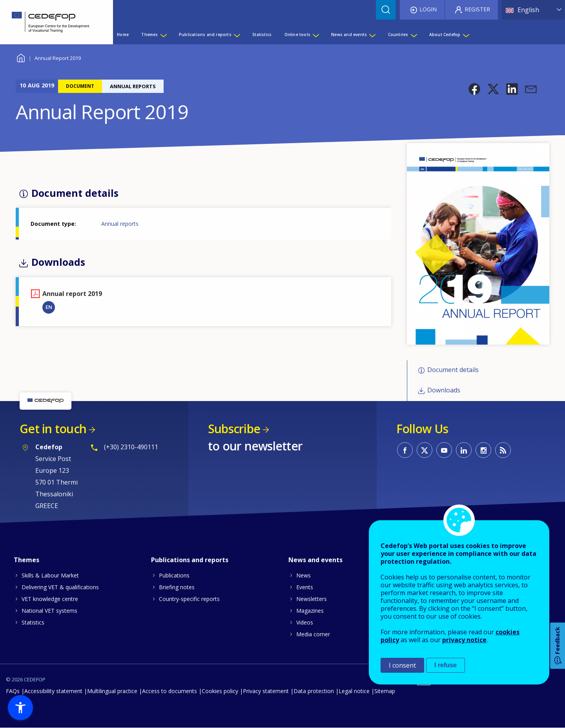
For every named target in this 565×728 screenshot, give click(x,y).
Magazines (310, 611)
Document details (453, 370)
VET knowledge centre (50, 599)
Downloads (444, 390)
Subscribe (234, 429)
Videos (305, 622)
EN (49, 307)
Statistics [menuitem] (262, 34)
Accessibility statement (53, 691)
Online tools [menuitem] (297, 34)
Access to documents (169, 691)
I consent (402, 665)
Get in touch (53, 429)
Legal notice (354, 691)
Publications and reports (190, 560)
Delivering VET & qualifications (60, 587)
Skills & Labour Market (50, 575)
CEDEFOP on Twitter (425, 450)
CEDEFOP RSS (503, 450)
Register (477, 9)
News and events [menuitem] (349, 34)
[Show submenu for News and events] (372, 34)
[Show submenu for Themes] (163, 34)
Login (428, 9)
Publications (174, 575)
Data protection (314, 691)
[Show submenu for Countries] (414, 34)
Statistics (33, 622)
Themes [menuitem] (149, 34)
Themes (26, 560)
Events (305, 587)
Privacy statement (266, 691)
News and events (315, 560)
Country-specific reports (189, 599)
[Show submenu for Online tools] (315, 34)
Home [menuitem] (123, 34)
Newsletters (312, 599)
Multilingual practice (112, 691)
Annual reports (120, 224)
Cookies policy (220, 691)
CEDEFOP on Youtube (444, 450)
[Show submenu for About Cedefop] (466, 34)
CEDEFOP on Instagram (483, 450)
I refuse (446, 665)
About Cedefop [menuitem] (445, 34)
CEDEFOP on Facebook (405, 450)
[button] (474, 89)
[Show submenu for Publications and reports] (237, 34)
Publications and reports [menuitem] (205, 34)
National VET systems (49, 611)
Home (21, 57)
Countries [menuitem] (398, 34)
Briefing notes (177, 587)
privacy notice (464, 640)
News (303, 575)
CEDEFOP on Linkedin (464, 450)
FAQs (13, 691)
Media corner (313, 634)
